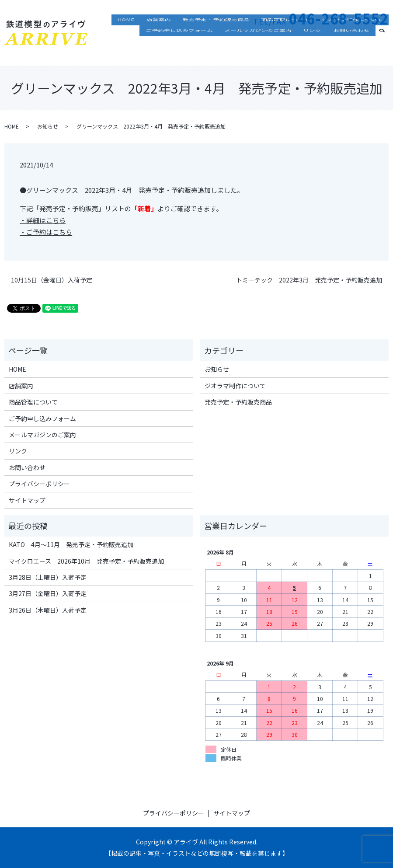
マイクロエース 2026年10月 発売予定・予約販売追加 (86, 561)
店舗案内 (177, 37)
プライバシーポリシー (39, 484)
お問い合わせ (354, 50)
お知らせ (48, 126)
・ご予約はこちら (46, 232)
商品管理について (294, 37)
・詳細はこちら (43, 220)
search (387, 49)
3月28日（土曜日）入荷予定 (48, 577)
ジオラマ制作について (355, 37)
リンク (320, 50)
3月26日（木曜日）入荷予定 (48, 610)
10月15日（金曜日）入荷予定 (52, 280)
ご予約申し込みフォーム (198, 50)
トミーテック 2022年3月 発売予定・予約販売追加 (309, 280)
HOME (150, 37)
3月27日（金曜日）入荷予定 (48, 593)
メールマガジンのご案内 (271, 50)
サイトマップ (27, 500)
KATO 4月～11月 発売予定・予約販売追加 (71, 544)
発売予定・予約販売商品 (230, 37)
